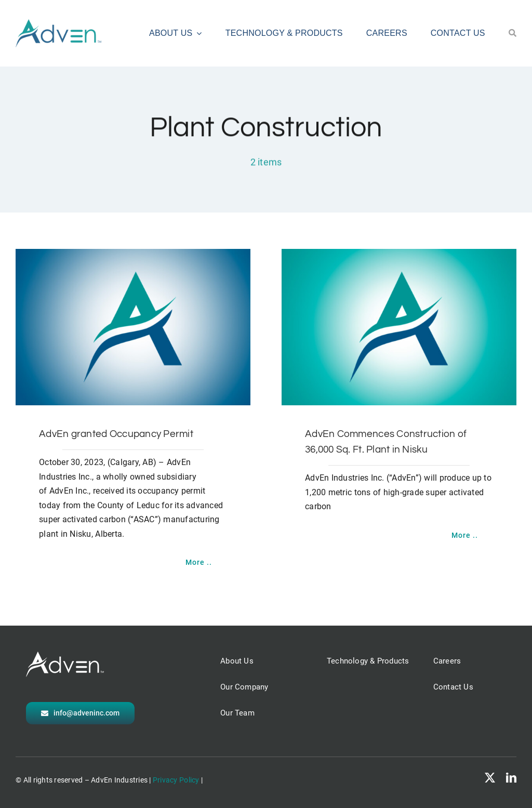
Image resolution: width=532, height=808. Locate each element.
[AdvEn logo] (58, 23)
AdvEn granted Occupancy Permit (116, 434)
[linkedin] (511, 778)
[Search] (513, 33)
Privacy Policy (176, 780)
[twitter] (490, 778)
